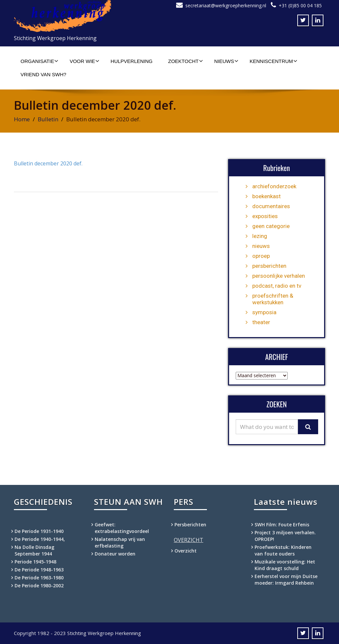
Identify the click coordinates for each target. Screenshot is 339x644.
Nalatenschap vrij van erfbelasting (120, 542)
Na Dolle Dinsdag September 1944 (34, 550)
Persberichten (190, 525)
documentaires (271, 206)
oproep (261, 256)
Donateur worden (115, 554)
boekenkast (266, 196)
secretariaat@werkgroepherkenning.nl (226, 5)
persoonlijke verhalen (279, 276)
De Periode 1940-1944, (40, 539)
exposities (265, 216)
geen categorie (271, 226)
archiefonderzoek (274, 186)
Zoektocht (186, 61)
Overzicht (186, 551)
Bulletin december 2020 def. (48, 163)
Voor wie (84, 61)
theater (261, 322)
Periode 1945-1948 (35, 562)
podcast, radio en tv (277, 286)
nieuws (261, 246)
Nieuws (226, 61)
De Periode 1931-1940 (39, 531)
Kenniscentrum (273, 61)
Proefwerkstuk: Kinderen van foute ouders (283, 550)
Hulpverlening (132, 61)
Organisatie (39, 61)
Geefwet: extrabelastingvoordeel (122, 528)
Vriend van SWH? (43, 74)
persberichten (269, 266)
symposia (264, 312)
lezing (260, 236)
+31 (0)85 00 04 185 (300, 5)
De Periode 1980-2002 (39, 585)
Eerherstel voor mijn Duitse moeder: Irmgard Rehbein (286, 580)
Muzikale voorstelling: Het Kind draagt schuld (285, 565)
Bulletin (48, 119)
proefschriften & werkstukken (273, 299)
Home (22, 119)
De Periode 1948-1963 (39, 570)
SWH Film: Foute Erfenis (282, 525)
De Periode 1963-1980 (39, 578)
